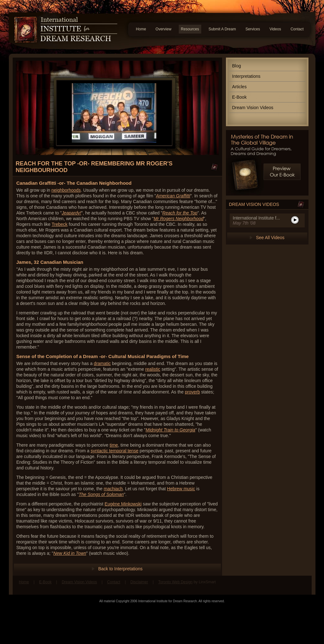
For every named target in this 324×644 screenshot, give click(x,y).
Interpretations (246, 76)
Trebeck (59, 224)
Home (141, 29)
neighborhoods (66, 190)
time (114, 445)
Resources (190, 29)
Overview (164, 29)
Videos (275, 29)
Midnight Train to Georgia (170, 430)
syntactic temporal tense (114, 451)
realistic (153, 369)
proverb (192, 392)
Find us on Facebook (290, 585)
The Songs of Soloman (101, 494)
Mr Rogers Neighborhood (179, 219)
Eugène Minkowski (123, 504)
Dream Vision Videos (253, 108)
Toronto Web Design (175, 582)
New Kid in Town (70, 553)
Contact (297, 29)
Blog (237, 66)
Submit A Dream (222, 29)
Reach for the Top (180, 213)
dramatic (102, 363)
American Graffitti (173, 196)
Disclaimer (139, 582)
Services (253, 29)
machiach (113, 489)
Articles (240, 87)
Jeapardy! (71, 213)
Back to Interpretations (120, 569)
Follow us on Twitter (302, 585)
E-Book (240, 97)
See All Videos (270, 238)
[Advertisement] (162, 623)
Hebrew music (181, 489)
